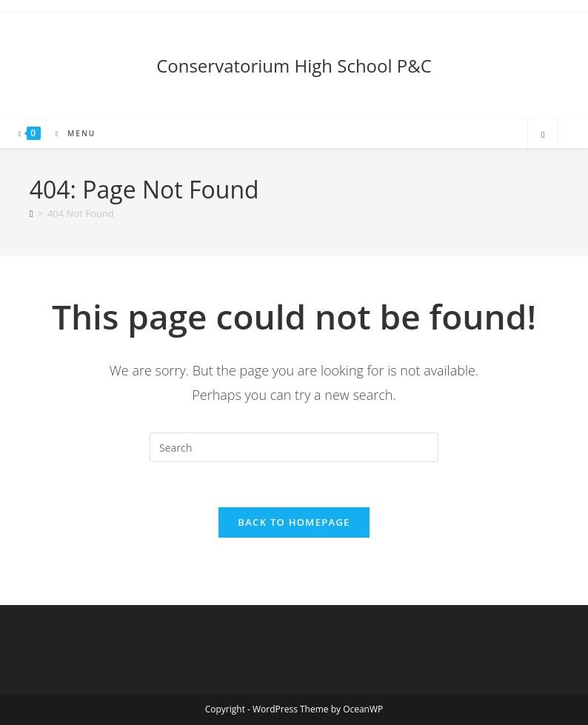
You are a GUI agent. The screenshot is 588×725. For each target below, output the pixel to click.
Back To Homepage (294, 522)
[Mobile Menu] (70, 133)
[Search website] (543, 135)
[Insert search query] (294, 447)
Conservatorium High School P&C (294, 66)
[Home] (31, 213)
